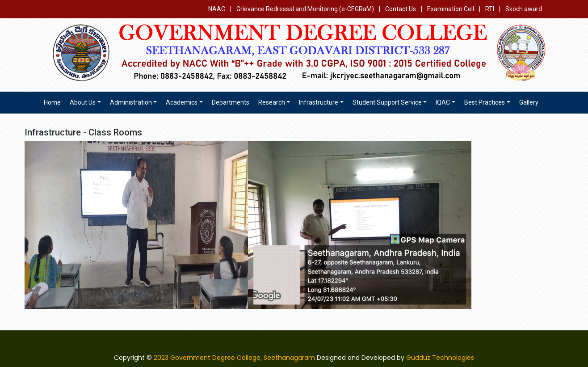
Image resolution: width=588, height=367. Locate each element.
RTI (490, 9)
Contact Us (401, 9)
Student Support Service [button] (387, 102)
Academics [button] (182, 102)
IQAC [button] (443, 102)
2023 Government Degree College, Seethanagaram (234, 358)
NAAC (217, 9)
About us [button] (83, 102)
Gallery (529, 102)
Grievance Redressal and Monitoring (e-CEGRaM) (306, 9)
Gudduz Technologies (440, 358)
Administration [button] (131, 102)
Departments (231, 102)
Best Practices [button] (485, 102)
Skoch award (524, 9)
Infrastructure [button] (319, 102)
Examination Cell (451, 9)
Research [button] (272, 102)
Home (52, 102)
